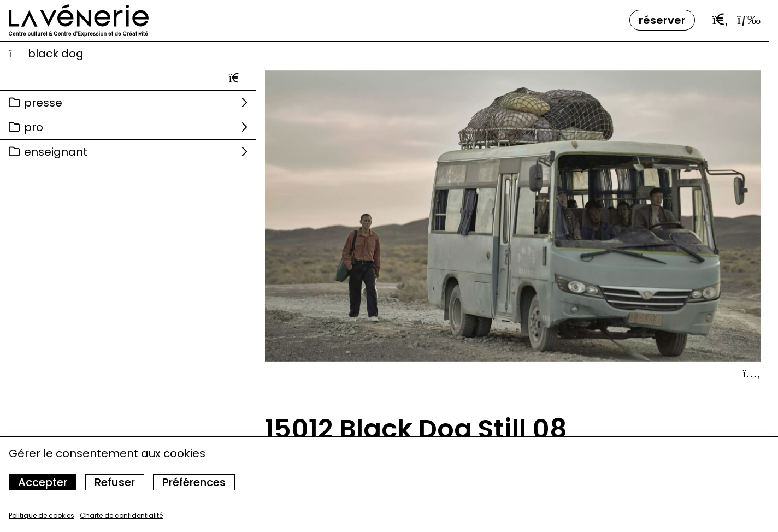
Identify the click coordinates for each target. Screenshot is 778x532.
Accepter (43, 482)
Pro (34, 127)
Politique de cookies (42, 515)
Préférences (194, 482)
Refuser (115, 482)
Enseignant (56, 152)
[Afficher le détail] (752, 374)
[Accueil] (79, 20)
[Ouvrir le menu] (749, 20)
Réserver (662, 20)
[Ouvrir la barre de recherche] (721, 20)
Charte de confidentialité (121, 515)
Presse (43, 103)
